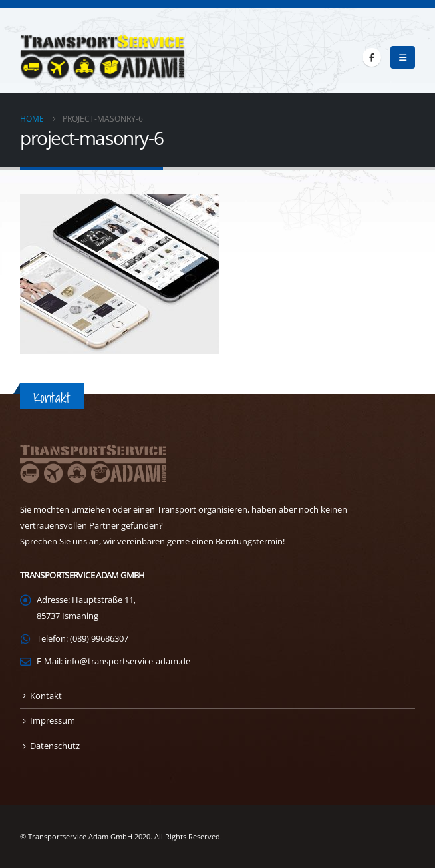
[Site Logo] (103, 57)
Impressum (53, 721)
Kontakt (46, 696)
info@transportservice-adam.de (127, 661)
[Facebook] (372, 57)
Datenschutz (55, 746)
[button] (403, 57)
